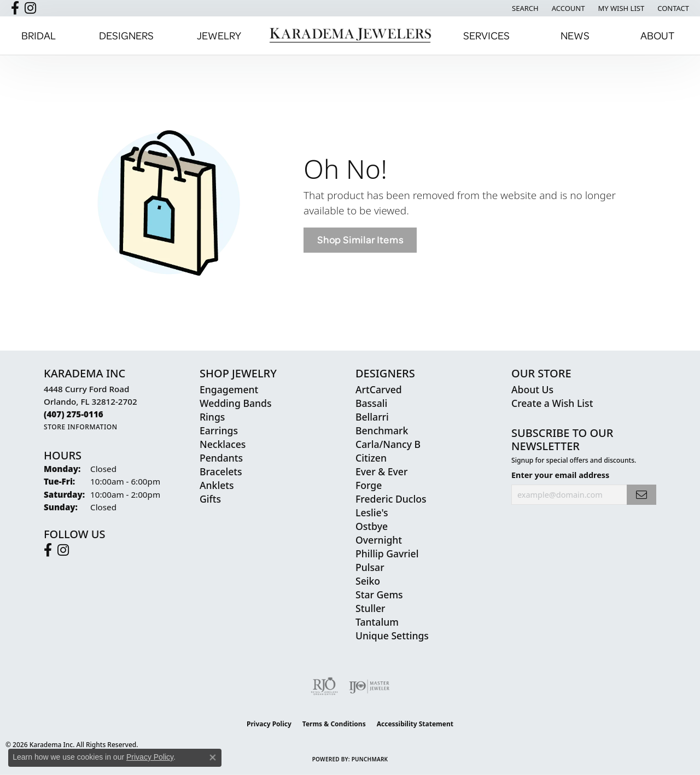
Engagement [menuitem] (229, 389)
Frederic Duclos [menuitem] (391, 499)
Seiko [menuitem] (368, 581)
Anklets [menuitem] (217, 485)
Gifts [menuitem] (210, 499)
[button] (524, 8)
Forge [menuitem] (369, 485)
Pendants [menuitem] (221, 458)
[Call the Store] (74, 414)
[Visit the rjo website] (324, 686)
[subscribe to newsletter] (641, 495)
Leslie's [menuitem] (372, 512)
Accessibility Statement (415, 724)
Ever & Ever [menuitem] (381, 471)
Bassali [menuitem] (371, 403)
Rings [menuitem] (212, 417)
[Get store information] (81, 427)
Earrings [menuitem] (219, 430)
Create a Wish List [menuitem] (552, 403)
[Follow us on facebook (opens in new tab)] (15, 8)
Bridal (39, 35)
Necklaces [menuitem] (223, 444)
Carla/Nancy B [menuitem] (388, 444)
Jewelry (219, 35)
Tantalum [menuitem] (377, 622)
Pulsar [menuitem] (370, 567)
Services (486, 35)
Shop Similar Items (360, 240)
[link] (672, 8)
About (657, 35)
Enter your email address (560, 475)
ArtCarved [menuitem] (379, 389)
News (575, 35)
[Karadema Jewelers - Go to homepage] (350, 36)
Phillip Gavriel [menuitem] (387, 553)
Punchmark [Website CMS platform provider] (370, 759)
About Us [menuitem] (532, 389)
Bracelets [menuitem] (221, 471)
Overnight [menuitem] (379, 540)
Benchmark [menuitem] (382, 430)
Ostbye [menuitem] (372, 526)
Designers (126, 35)
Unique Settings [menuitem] (392, 636)
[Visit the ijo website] (369, 686)
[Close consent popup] (213, 757)
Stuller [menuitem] (371, 608)
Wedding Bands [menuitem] (235, 403)
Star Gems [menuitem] (379, 595)
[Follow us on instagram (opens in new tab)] (30, 8)
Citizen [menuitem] (371, 458)
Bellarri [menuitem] (372, 417)
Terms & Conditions (334, 724)
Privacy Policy (269, 724)
